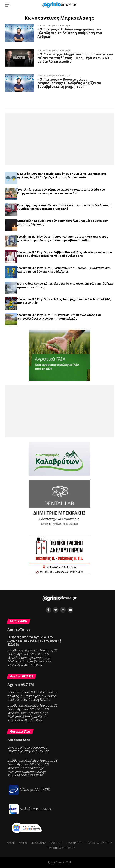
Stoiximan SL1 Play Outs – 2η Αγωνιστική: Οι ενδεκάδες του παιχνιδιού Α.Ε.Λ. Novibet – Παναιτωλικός (59, 317)
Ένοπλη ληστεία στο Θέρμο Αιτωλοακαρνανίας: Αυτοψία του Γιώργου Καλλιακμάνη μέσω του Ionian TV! (61, 191)
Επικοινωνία (38, 843)
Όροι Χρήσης (74, 843)
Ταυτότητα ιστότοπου (61, 848)
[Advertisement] (59, 139)
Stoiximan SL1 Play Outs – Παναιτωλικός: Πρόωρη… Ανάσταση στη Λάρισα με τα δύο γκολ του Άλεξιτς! (64, 270)
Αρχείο (23, 843)
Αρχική (11, 843)
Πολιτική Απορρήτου (99, 843)
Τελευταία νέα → (59, 170)
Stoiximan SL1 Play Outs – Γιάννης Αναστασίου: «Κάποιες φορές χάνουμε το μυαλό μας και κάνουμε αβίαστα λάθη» (62, 238)
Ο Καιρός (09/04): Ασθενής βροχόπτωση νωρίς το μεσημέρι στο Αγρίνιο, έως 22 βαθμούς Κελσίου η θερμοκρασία (62, 175)
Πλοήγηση (56, 843)
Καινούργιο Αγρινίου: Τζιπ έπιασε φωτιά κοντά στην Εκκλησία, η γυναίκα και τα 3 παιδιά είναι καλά (64, 207)
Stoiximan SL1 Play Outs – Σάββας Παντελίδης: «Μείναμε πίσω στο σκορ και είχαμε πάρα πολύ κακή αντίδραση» (64, 254)
